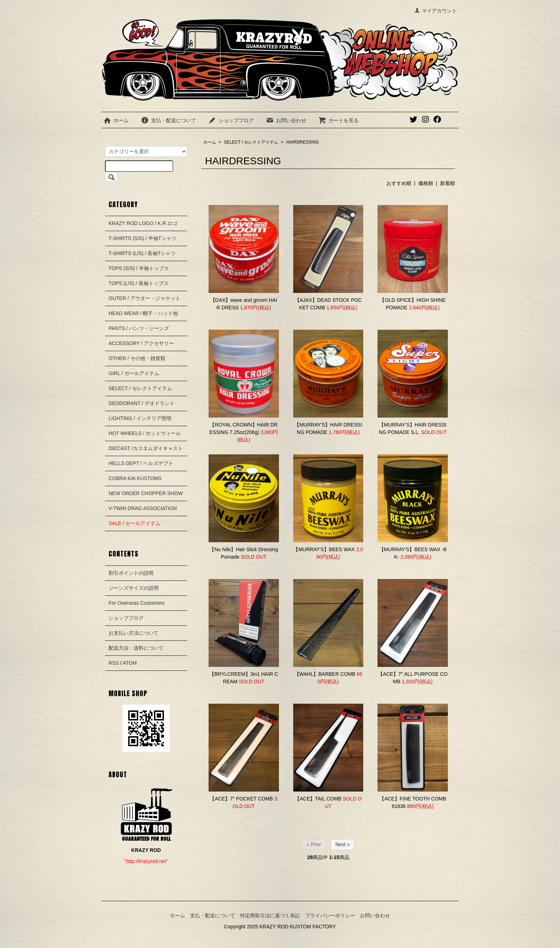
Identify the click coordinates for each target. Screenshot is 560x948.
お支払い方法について (134, 633)
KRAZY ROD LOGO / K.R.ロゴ (143, 223)
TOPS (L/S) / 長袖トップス (139, 283)
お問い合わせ (286, 120)
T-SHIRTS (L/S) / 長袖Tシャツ (142, 253)
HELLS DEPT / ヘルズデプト (141, 463)
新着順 (447, 183)
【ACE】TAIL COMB (318, 799)
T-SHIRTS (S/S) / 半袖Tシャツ (142, 238)
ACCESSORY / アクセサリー (141, 343)
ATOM (130, 663)
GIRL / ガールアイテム (134, 373)
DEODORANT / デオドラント (142, 403)
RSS (114, 663)
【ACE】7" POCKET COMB (241, 799)
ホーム (116, 120)
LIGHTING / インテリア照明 (140, 418)
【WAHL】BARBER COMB (325, 674)
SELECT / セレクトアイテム (251, 142)
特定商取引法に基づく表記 (270, 915)
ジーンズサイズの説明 (134, 588)
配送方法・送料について (136, 648)
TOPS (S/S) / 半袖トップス (139, 268)
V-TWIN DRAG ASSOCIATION (143, 508)
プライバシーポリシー (330, 915)
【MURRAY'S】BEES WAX (324, 549)
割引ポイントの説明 (131, 573)
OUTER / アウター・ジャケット (144, 298)
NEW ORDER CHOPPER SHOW (146, 493)
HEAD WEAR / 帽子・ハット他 (143, 313)
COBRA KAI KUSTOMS (135, 478)
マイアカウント (436, 11)
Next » (342, 844)
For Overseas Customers (136, 603)
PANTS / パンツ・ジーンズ (139, 328)
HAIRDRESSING (303, 142)
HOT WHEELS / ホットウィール (145, 433)
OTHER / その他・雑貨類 (137, 358)
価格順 (426, 183)
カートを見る (338, 120)
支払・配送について (168, 120)
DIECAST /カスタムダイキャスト (146, 448)
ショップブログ (231, 120)
